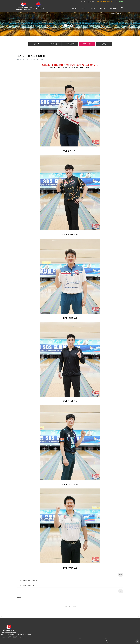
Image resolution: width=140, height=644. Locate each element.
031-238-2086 (81, 629)
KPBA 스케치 (87, 44)
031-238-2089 (105, 629)
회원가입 (91, 2)
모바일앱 (29, 619)
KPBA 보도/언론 (53, 44)
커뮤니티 (103, 9)
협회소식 (37, 44)
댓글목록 (19, 581)
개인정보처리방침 (12, 619)
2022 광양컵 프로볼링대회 (25, 568)
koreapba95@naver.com (128, 629)
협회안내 (74, 9)
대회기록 (93, 9)
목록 (121, 575)
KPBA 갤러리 (70, 44)
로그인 (84, 2)
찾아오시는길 (21, 619)
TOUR (84, 9)
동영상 (104, 44)
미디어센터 (113, 9)
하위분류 (78, 9)
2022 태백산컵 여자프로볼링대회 (27, 564)
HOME (113, 13)
